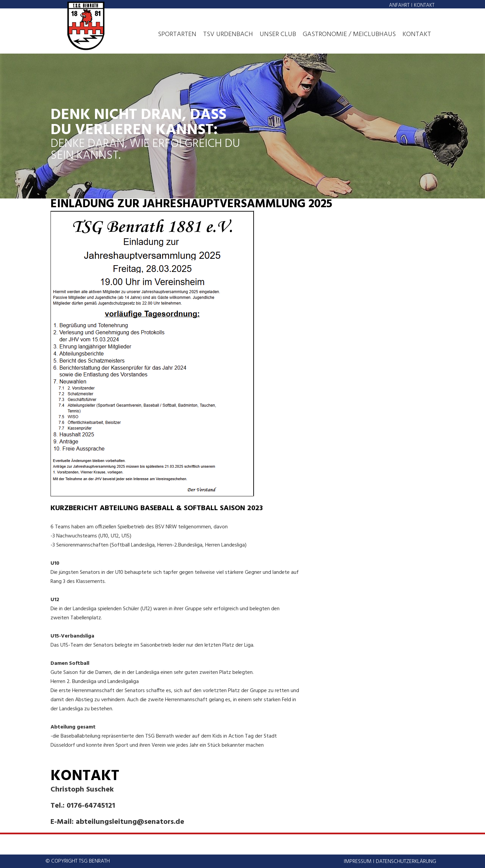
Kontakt (424, 5)
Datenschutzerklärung (406, 862)
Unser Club (278, 34)
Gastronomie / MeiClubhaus (349, 34)
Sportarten (177, 34)
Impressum (358, 862)
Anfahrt (399, 5)
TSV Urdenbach (228, 34)
